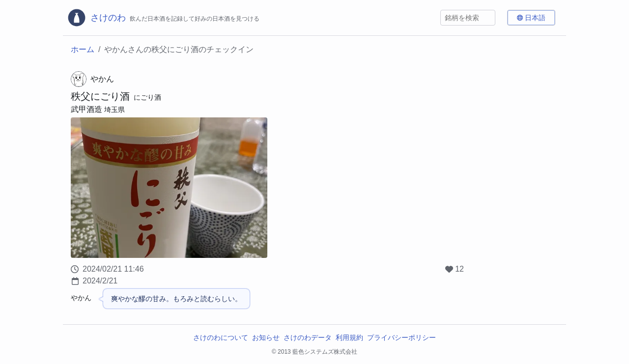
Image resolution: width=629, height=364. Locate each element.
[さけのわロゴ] (163, 18)
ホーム (83, 49)
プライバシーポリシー (401, 337)
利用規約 (349, 337)
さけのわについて (221, 337)
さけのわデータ (308, 337)
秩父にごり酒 (100, 96)
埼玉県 (114, 110)
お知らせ (266, 337)
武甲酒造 (86, 109)
